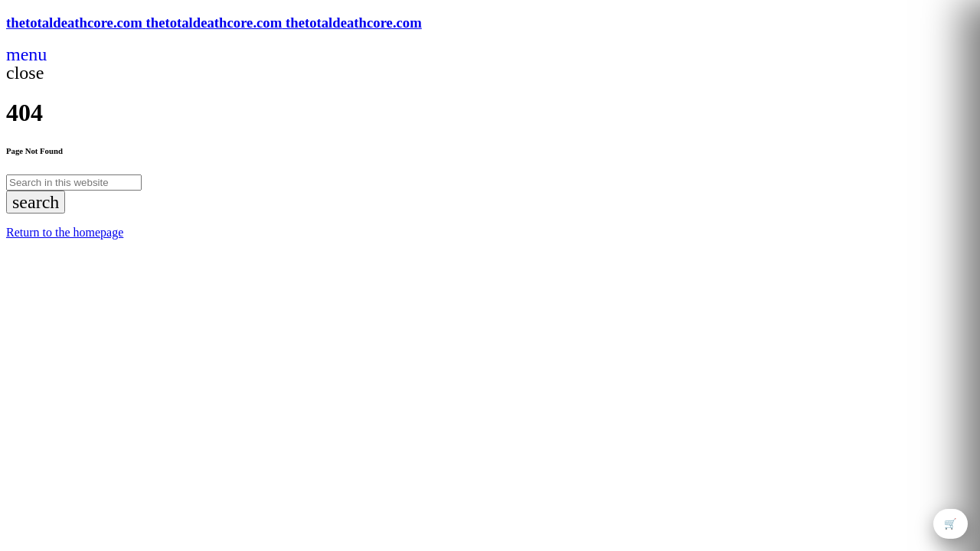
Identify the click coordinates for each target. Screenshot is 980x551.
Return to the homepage (65, 232)
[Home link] (214, 23)
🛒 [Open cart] (951, 524)
